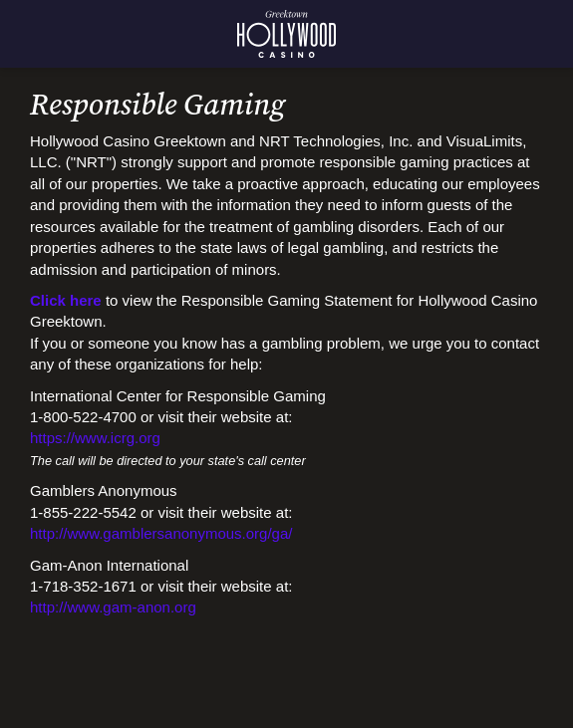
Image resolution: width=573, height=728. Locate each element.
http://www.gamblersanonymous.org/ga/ (161, 533)
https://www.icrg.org (95, 438)
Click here (66, 300)
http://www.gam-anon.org (113, 607)
